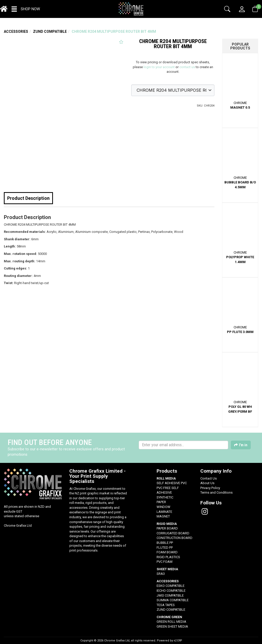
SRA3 (161, 574)
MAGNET (163, 516)
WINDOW (163, 507)
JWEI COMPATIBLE (170, 595)
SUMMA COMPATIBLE (173, 600)
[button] (26, 9)
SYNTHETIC (165, 497)
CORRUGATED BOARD (173, 533)
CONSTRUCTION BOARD (174, 538)
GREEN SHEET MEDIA (172, 626)
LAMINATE (164, 512)
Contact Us (209, 478)
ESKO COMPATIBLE (171, 586)
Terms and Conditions (216, 492)
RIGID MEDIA (167, 524)
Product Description (28, 198)
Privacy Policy (210, 488)
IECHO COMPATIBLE (171, 591)
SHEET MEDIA (167, 569)
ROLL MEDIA (166, 478)
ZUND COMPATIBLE (50, 32)
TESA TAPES (166, 605)
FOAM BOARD (167, 552)
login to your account (159, 67)
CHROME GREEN (169, 617)
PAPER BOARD (167, 528)
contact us (187, 67)
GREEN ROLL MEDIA (171, 622)
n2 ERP (178, 641)
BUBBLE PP (165, 543)
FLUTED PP (165, 548)
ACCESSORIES (16, 32)
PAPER (161, 502)
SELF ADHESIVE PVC (172, 483)
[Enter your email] (183, 445)
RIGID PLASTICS (168, 557)
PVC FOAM (165, 562)
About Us (207, 483)
